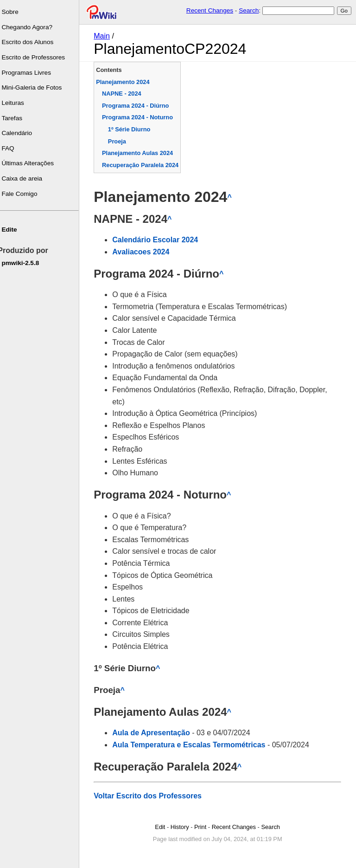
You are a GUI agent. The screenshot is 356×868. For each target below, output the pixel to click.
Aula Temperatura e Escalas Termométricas (191, 745)
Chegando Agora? (29, 27)
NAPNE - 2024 (124, 94)
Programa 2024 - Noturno (140, 117)
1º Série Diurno (131, 129)
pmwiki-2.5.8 (22, 263)
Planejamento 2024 (125, 82)
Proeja (119, 141)
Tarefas (14, 118)
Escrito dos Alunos (30, 42)
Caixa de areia (24, 178)
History (181, 827)
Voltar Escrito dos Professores (150, 796)
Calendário (19, 133)
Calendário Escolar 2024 (157, 240)
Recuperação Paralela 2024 (143, 165)
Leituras (15, 103)
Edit (161, 827)
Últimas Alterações (30, 163)
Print (201, 827)
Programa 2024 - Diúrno (138, 106)
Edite (11, 230)
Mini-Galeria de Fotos (34, 87)
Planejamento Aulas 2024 (140, 153)
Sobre (12, 12)
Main (104, 36)
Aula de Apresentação (153, 733)
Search (249, 10)
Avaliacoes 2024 (143, 252)
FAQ (10, 148)
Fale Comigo (22, 194)
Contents (111, 70)
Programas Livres (29, 73)
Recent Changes (210, 10)
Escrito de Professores (35, 57)
